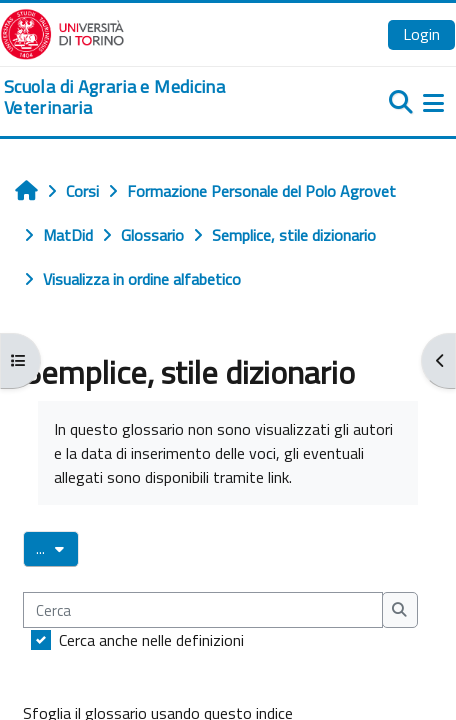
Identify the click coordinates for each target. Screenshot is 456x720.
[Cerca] (203, 610)
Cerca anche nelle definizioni (151, 640)
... (57, 548)
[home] (152, 97)
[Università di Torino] (62, 32)
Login (421, 34)
